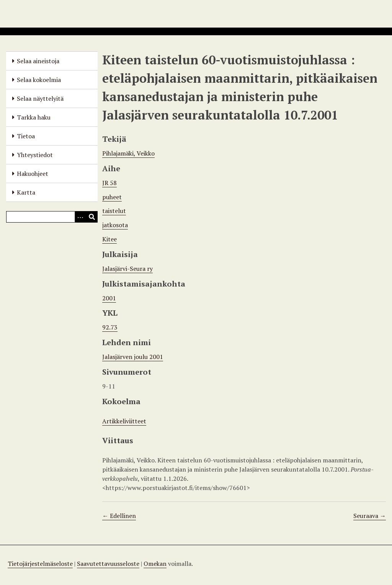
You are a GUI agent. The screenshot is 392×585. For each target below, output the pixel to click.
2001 (109, 298)
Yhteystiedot (35, 155)
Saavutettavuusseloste (108, 564)
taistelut (114, 211)
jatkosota (115, 225)
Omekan (155, 564)
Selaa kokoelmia (39, 80)
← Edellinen (119, 516)
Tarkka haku (34, 117)
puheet (112, 197)
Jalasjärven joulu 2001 (133, 357)
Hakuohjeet (33, 174)
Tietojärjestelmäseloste (40, 564)
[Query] (52, 217)
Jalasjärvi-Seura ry (127, 269)
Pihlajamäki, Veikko (128, 153)
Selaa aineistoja (38, 61)
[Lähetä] (92, 217)
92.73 (110, 327)
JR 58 (109, 183)
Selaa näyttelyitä (40, 98)
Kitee (109, 239)
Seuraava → (370, 516)
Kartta (26, 192)
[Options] (80, 217)
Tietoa (26, 136)
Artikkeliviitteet (124, 421)
